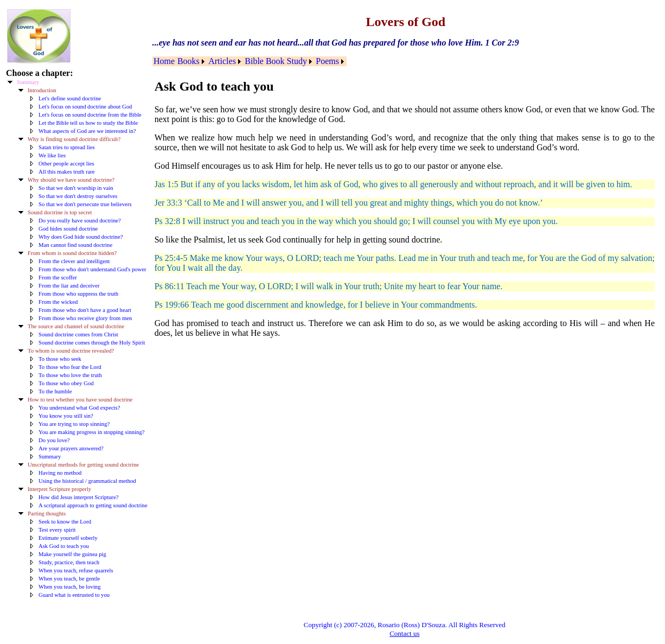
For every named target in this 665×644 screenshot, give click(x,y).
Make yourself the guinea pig (72, 554)
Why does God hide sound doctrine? (81, 237)
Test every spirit (57, 530)
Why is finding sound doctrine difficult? (74, 139)
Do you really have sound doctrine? (80, 221)
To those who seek (60, 359)
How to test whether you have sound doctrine (80, 400)
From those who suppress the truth (78, 294)
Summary (28, 82)
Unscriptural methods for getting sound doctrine (83, 465)
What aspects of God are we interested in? (87, 131)
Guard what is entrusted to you (74, 595)
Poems (327, 61)
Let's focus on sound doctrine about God (85, 107)
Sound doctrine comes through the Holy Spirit (92, 343)
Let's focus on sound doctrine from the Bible (90, 115)
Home (164, 61)
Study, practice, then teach (69, 562)
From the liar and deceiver (69, 286)
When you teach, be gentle (69, 579)
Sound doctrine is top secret (60, 212)
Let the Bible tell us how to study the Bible (88, 123)
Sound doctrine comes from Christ (78, 334)
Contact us (404, 633)
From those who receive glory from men (85, 318)
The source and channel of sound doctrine (76, 326)
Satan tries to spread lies (67, 147)
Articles (222, 61)
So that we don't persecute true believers (85, 204)
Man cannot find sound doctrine (75, 245)
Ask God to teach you (64, 546)
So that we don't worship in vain (76, 188)
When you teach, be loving (70, 587)
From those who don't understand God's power (92, 269)
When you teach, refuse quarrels (76, 570)
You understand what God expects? (79, 408)
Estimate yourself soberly (68, 538)
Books (188, 61)
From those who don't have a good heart (85, 310)
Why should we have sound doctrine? (71, 180)
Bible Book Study (276, 61)
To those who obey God (66, 383)
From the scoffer (58, 278)
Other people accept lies (66, 164)
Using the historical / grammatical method (87, 481)
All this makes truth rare (67, 172)
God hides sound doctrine (68, 229)
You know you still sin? (66, 416)
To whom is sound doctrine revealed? (71, 351)
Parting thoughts (47, 514)
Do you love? (54, 440)
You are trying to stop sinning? (74, 424)
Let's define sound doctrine (70, 98)
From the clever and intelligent (74, 261)
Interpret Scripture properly (59, 489)
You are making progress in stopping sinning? (91, 432)
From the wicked (58, 302)
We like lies (52, 155)
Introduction (42, 90)
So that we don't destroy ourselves (78, 196)
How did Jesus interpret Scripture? (78, 497)
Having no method (60, 473)
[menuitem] (164, 61)
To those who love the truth (70, 375)
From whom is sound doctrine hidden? (72, 253)
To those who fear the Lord (70, 367)
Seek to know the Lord (65, 522)
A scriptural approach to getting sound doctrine (93, 505)
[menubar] (250, 61)
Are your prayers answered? (71, 448)
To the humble (55, 391)
